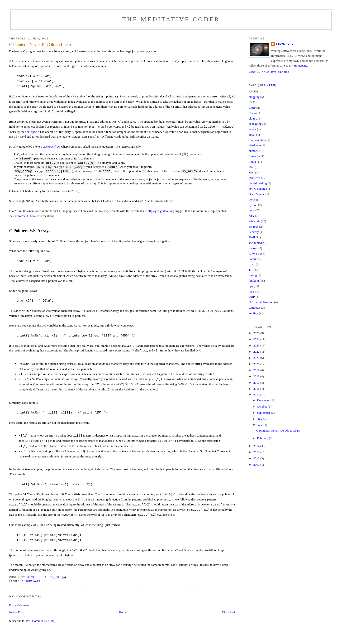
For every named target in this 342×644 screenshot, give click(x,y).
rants (252, 210)
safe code (254, 221)
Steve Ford (285, 44)
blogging (254, 97)
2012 (257, 458)
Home (123, 612)
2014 (257, 446)
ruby (252, 216)
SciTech (254, 227)
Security (254, 232)
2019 (257, 370)
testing (253, 275)
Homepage (300, 65)
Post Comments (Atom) (41, 621)
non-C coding (257, 189)
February (263, 438)
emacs (252, 129)
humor (253, 151)
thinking (254, 281)
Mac (251, 167)
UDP (252, 297)
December (264, 400)
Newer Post (16, 612)
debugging (255, 124)
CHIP (252, 108)
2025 (257, 333)
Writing (253, 313)
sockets (253, 248)
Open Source (257, 194)
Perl (251, 199)
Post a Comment (19, 605)
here (271, 85)
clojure (253, 118)
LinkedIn (254, 156)
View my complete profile (269, 72)
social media (256, 243)
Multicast (254, 178)
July (260, 419)
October (262, 406)
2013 (257, 452)
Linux (252, 162)
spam (252, 264)
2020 (257, 364)
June (260, 425)
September (264, 413)
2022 (257, 352)
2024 (257, 339)
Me (251, 172)
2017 (257, 382)
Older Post (229, 612)
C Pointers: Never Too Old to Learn (278, 430)
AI (250, 91)
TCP (252, 270)
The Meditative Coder (171, 19)
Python (253, 205)
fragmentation (257, 140)
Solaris (253, 259)
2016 (257, 389)
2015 (257, 395)
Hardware (255, 145)
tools (252, 291)
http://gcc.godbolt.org (161, 211)
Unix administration (261, 302)
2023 (257, 345)
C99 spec (31, 132)
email (252, 135)
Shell (252, 237)
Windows (254, 308)
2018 (257, 376)
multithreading (258, 183)
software (33, 581)
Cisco (252, 113)
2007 (257, 464)
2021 (257, 358)
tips (251, 286)
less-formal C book (24, 216)
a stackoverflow (50, 147)
